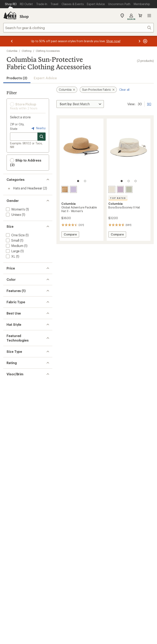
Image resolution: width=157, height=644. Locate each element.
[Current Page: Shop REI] (11, 4)
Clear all (124, 90)
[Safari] (129, 189)
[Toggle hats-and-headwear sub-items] (9, 189)
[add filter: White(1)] (15, 313)
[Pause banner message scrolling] (145, 41)
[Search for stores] (41, 137)
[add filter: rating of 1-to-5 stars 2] (24, 499)
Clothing (26, 51)
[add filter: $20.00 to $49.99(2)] (21, 277)
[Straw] (65, 189)
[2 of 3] (129, 181)
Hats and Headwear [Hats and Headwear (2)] (28, 188)
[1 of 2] (78, 181)
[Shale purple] (120, 189)
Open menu (149, 16)
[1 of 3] (122, 181)
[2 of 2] (85, 181)
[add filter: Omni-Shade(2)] (17, 437)
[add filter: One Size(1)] (15, 235)
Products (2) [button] (17, 78)
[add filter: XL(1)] (10, 256)
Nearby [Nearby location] (38, 128)
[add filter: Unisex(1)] (13, 214)
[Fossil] (112, 189)
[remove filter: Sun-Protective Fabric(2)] (24, 334)
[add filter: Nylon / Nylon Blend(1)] (23, 365)
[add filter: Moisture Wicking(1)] (21, 344)
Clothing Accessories (48, 51)
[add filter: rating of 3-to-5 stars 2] (24, 488)
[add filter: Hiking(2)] (13, 391)
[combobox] (78, 28)
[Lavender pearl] (73, 189)
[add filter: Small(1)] (12, 240)
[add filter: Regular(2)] (14, 462)
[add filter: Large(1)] (12, 251)
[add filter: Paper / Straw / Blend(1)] (24, 370)
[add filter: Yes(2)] (11, 519)
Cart (140, 16)
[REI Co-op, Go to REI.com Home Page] (10, 16)
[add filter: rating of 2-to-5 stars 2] (24, 493)
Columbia (12, 51)
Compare (71, 235)
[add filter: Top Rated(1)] (16, 339)
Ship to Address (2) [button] (26, 162)
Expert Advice (45, 78)
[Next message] (139, 41)
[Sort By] (80, 104)
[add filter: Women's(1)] (15, 209)
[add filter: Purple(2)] (16, 308)
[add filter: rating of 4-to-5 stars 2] (24, 483)
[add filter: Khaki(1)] (15, 303)
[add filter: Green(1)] (15, 297)
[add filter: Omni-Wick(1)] (16, 442)
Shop (24, 16)
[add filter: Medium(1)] (14, 246)
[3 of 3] (136, 181)
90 (149, 104)
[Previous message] (12, 41)
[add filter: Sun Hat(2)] (14, 411)
